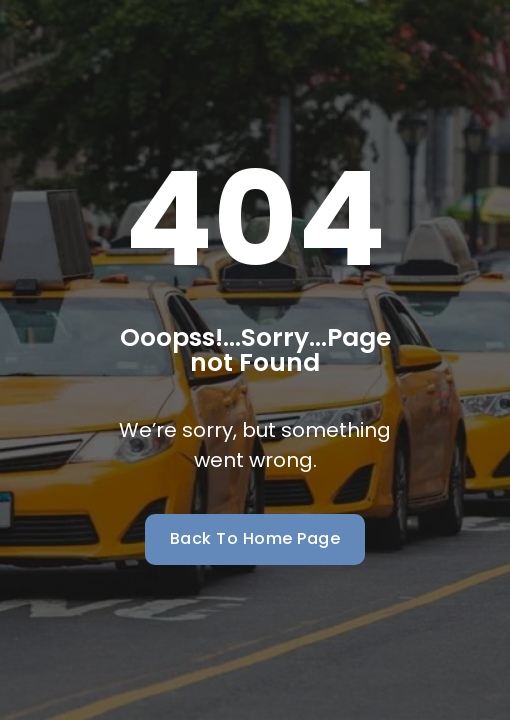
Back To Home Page (255, 538)
